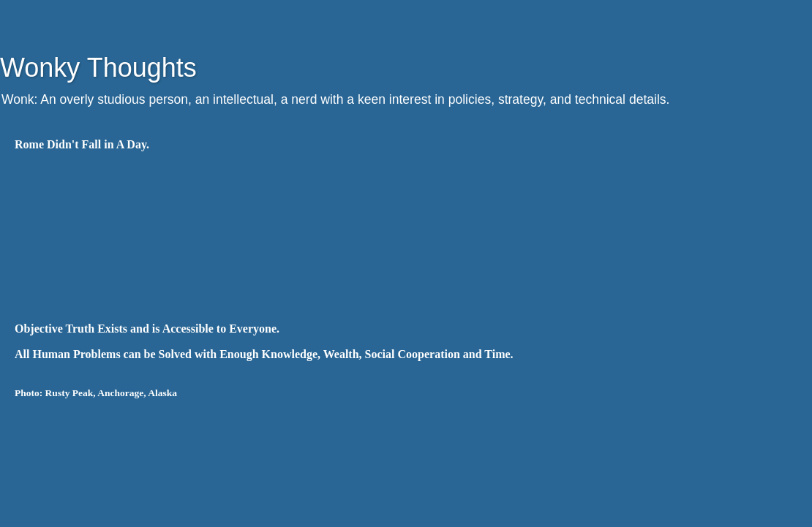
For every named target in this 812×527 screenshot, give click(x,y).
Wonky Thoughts (98, 68)
